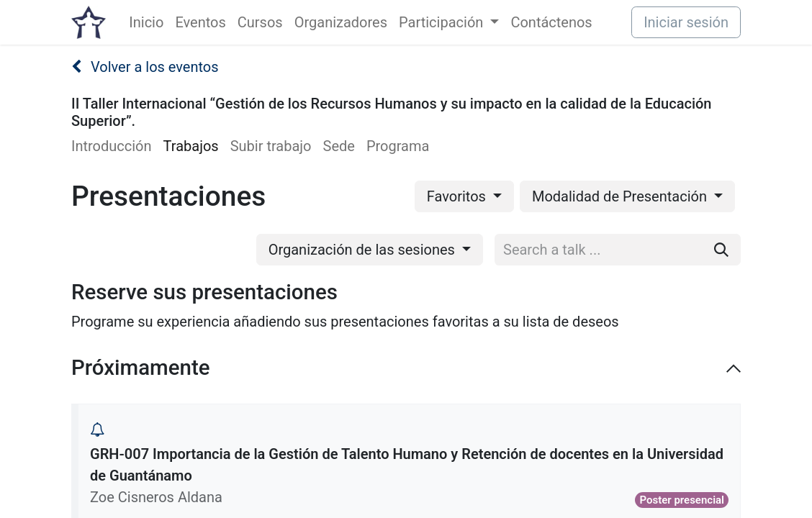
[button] (97, 430)
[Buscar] (721, 250)
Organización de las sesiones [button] (364, 250)
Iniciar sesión (686, 22)
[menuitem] (146, 22)
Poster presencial (682, 500)
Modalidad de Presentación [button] (621, 196)
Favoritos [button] (458, 196)
